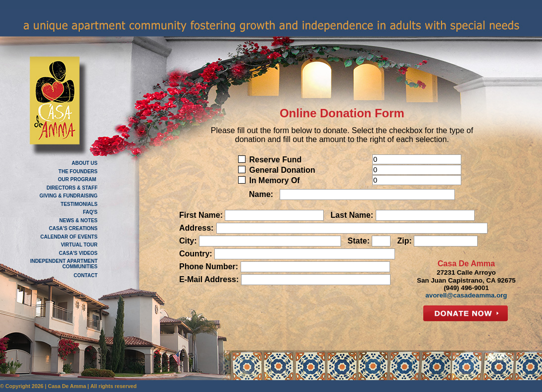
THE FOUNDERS (78, 171)
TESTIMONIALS (79, 204)
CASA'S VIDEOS (78, 253)
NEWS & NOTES (78, 220)
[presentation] (326, 311)
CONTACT (86, 275)
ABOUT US (85, 163)
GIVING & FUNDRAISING (69, 196)
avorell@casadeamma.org (467, 295)
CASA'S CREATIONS (73, 228)
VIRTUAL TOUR (79, 245)
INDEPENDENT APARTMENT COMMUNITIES (64, 264)
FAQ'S (90, 212)
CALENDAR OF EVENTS (69, 237)
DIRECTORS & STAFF (72, 188)
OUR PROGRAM (78, 179)
